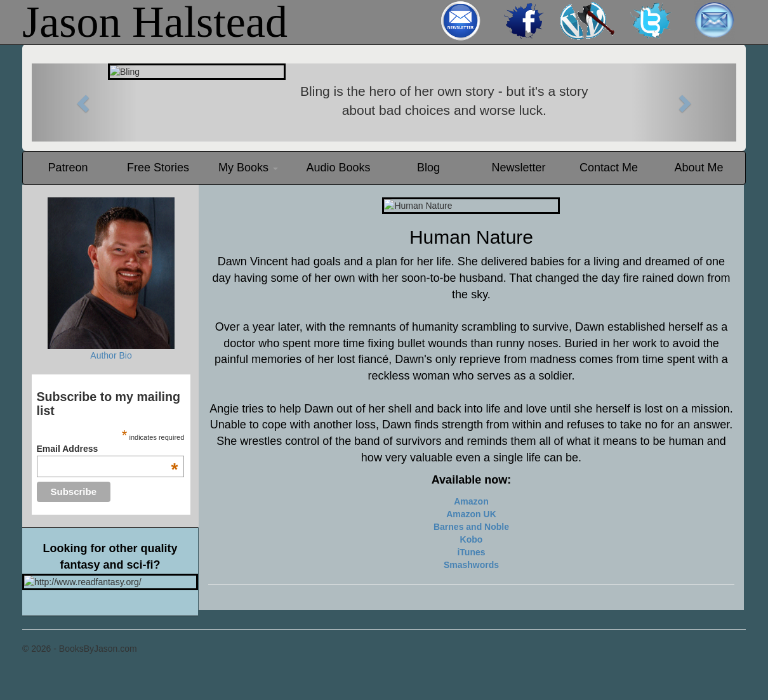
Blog (428, 168)
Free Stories (158, 168)
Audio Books (338, 168)
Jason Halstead (155, 22)
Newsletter (518, 168)
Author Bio (111, 355)
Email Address (108, 449)
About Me (698, 168)
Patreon (68, 168)
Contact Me (609, 168)
